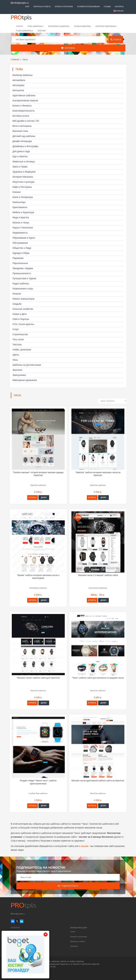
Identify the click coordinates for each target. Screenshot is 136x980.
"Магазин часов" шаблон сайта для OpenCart (38, 678)
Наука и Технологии (23, 228)
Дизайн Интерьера (22, 141)
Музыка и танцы (21, 223)
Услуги (20, 26)
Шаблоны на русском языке (27, 365)
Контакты (119, 7)
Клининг (17, 192)
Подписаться (68, 886)
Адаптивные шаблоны (24, 95)
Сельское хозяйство (23, 309)
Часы (15, 360)
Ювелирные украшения (25, 380)
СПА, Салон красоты (23, 324)
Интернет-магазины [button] (106, 26)
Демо (44, 497)
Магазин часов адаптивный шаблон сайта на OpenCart (98, 781)
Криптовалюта (20, 207)
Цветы (16, 355)
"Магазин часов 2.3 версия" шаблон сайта (98, 575)
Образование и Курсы (24, 238)
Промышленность (22, 273)
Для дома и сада (21, 151)
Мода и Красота (21, 217)
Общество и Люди (22, 248)
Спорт (16, 329)
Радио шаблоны (21, 284)
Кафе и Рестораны (22, 187)
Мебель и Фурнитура (23, 212)
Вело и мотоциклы (22, 126)
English (120, 11)
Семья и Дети (20, 314)
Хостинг (42, 31)
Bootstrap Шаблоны (23, 75)
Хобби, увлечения (22, 350)
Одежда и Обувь (21, 253)
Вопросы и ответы (42, 7)
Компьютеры (19, 202)
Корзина (68, 48)
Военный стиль (20, 131)
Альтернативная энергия (25, 101)
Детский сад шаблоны (24, 136)
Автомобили (19, 80)
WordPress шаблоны (59, 26)
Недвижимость (20, 233)
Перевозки (18, 258)
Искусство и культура (24, 182)
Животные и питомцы (24, 162)
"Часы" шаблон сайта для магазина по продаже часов (98, 678)
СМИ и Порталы (21, 319)
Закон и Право (20, 167)
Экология (17, 370)
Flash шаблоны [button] (25, 31)
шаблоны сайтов (59, 961)
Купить (32, 497)
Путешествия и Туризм (24, 278)
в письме (84, 846)
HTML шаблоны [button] (36, 26)
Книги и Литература (23, 197)
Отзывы (107, 7)
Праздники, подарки (23, 268)
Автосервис (19, 85)
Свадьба (17, 304)
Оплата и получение (64, 7)
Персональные (20, 263)
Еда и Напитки (20, 156)
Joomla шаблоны (82, 26)
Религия (17, 294)
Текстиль (17, 345)
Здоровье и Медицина (24, 172)
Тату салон (18, 339)
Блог (27, 7)
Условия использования (88, 7)
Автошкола (18, 90)
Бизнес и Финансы (22, 106)
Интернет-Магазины (23, 177)
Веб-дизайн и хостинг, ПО (26, 121)
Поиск (116, 40)
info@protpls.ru (20, 3)
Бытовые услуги (21, 116)
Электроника (19, 375)
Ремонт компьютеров (24, 299)
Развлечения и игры (23, 289)
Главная (15, 59)
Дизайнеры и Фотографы (26, 146)
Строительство (20, 334)
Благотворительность (24, 111)
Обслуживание (20, 243)
